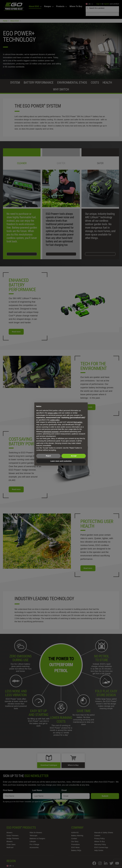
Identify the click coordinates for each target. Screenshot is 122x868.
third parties (78, 422)
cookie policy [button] (55, 420)
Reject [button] (48, 456)
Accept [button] (74, 456)
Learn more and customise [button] (61, 461)
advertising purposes (51, 432)
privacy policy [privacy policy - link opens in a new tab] (53, 413)
